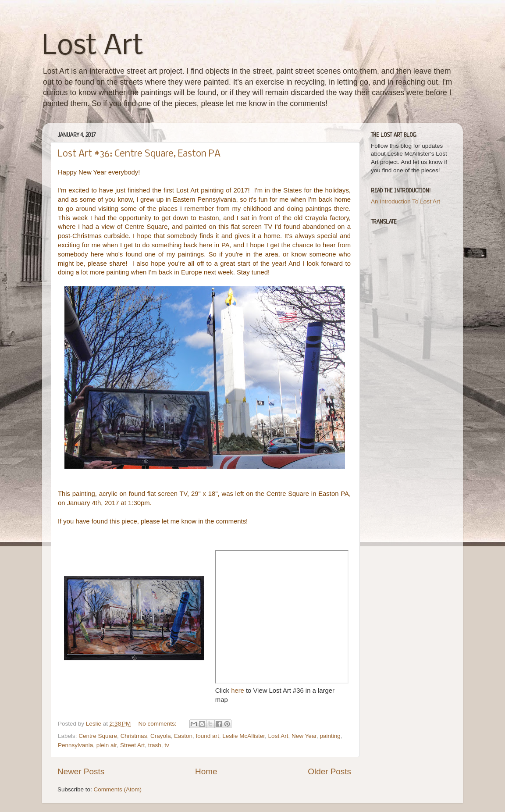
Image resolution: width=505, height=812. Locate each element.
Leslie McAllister (244, 736)
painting (330, 736)
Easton (183, 736)
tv (167, 745)
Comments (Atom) (118, 789)
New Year (304, 736)
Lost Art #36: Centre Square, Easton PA (139, 154)
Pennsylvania (75, 745)
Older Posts (329, 771)
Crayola (161, 736)
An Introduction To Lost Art (405, 201)
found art (208, 736)
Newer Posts (81, 771)
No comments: (158, 724)
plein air (107, 745)
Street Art (132, 745)
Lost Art (93, 46)
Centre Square (98, 736)
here (238, 691)
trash (155, 745)
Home (206, 771)
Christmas (134, 736)
